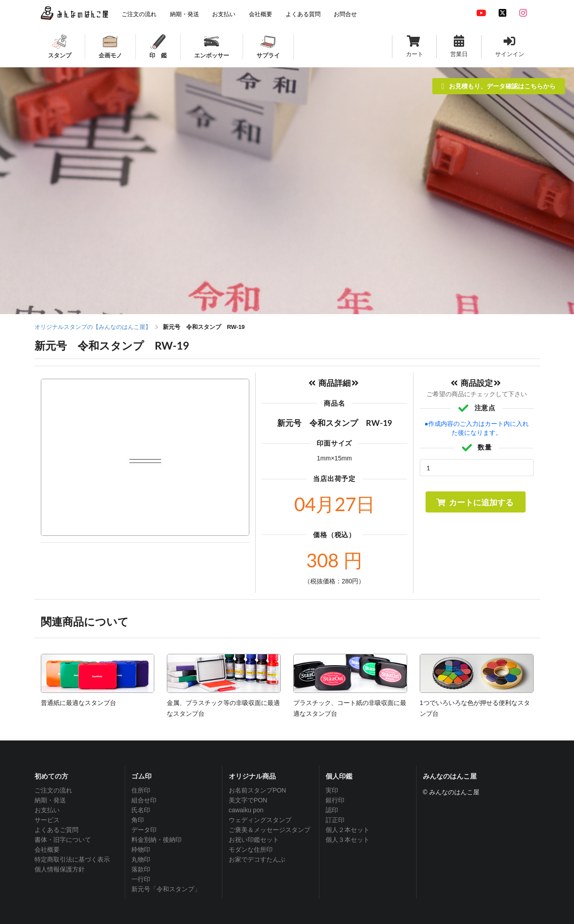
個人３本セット (348, 840)
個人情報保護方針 (60, 869)
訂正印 (335, 820)
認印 (332, 810)
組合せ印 (144, 800)
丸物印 (141, 859)
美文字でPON (248, 800)
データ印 (144, 830)
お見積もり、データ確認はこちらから (499, 86)
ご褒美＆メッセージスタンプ (270, 830)
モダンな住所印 (251, 850)
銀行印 (335, 800)
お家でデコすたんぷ (257, 859)
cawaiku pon (246, 810)
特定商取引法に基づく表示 (72, 859)
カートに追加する (475, 502)
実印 (332, 790)
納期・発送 (50, 800)
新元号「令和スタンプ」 (166, 889)
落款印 (141, 869)
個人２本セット (348, 830)
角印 (138, 820)
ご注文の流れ (53, 790)
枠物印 (141, 850)
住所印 (141, 790)
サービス (47, 820)
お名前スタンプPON (257, 790)
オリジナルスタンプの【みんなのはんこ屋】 (93, 327)
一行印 (141, 879)
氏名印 (141, 810)
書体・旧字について (63, 840)
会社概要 (47, 850)
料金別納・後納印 (157, 840)
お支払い (47, 810)
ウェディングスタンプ (260, 820)
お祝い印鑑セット (254, 840)
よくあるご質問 (57, 830)
